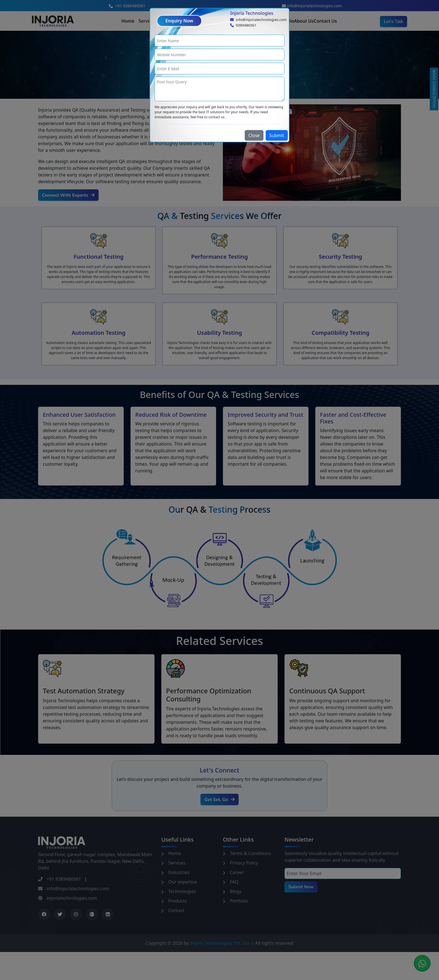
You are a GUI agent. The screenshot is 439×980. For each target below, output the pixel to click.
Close (254, 135)
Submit (277, 135)
